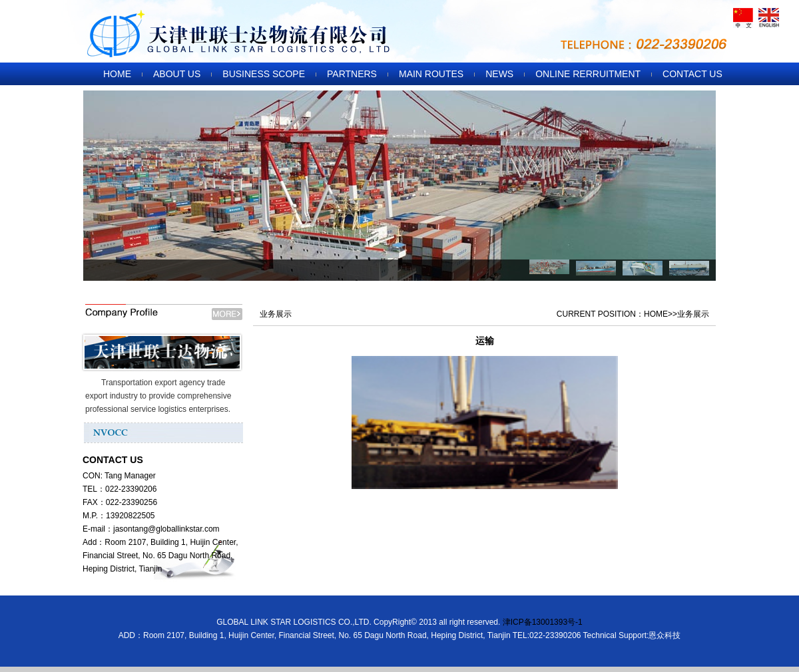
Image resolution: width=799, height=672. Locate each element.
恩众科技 (665, 635)
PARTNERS (352, 74)
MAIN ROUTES (431, 74)
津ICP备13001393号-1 (543, 622)
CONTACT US (692, 74)
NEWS (499, 74)
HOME (117, 74)
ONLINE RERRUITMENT (588, 74)
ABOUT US (177, 74)
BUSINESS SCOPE (264, 74)
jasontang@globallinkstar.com (166, 529)
